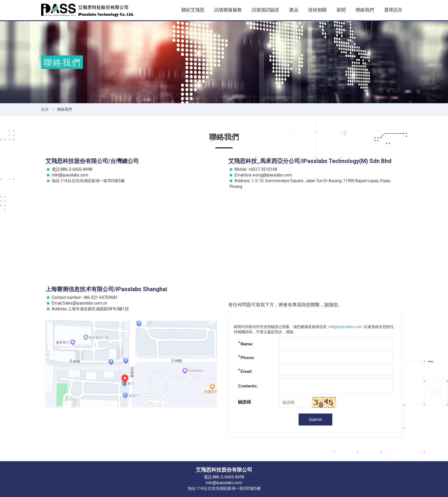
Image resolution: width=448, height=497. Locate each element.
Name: (247, 344)
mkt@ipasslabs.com (345, 327)
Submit (315, 420)
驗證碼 (244, 402)
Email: (247, 371)
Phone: (248, 358)
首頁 (45, 109)
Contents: (248, 386)
